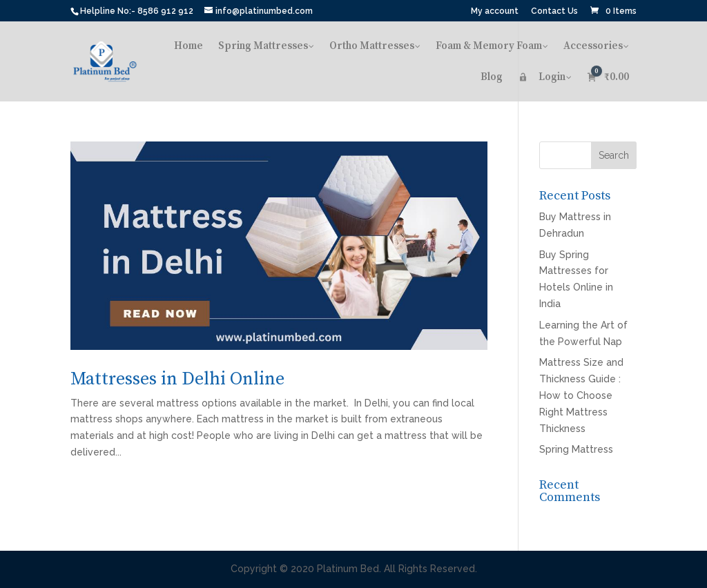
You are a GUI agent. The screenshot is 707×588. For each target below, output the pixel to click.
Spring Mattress (576, 449)
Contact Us (554, 11)
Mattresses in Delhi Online (177, 379)
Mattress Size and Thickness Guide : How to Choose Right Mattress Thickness (581, 395)
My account (495, 11)
